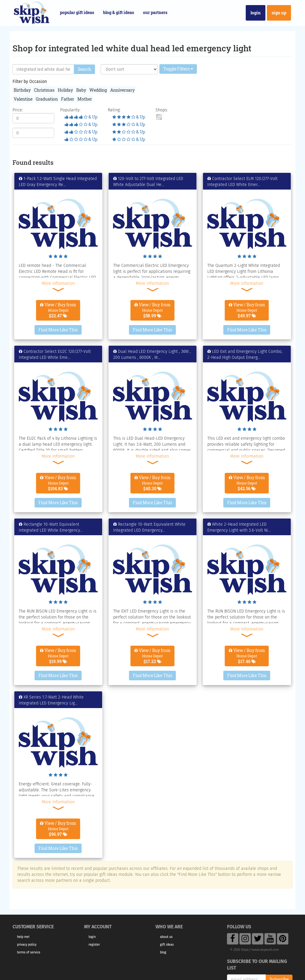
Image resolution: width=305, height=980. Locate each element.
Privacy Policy (27, 945)
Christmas (44, 90)
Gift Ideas (167, 945)
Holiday (65, 90)
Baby (81, 90)
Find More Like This (58, 330)
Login (256, 13)
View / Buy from (58, 310)
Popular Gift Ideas (77, 12)
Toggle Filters (178, 69)
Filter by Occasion (30, 82)
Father (68, 99)
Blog (163, 952)
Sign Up (279, 13)
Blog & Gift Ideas (119, 12)
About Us (166, 937)
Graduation (47, 99)
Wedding (98, 90)
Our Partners (155, 12)
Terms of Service (29, 952)
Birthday (22, 90)
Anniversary (122, 90)
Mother (85, 99)
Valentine (23, 99)
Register (94, 945)
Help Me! (23, 937)
